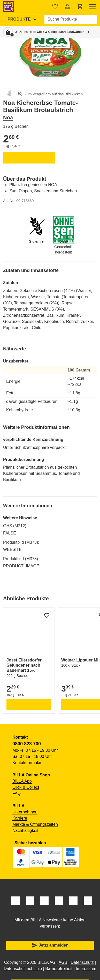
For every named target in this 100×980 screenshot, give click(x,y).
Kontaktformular (27, 763)
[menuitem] (23, 19)
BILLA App (22, 781)
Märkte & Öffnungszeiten (35, 824)
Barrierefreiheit (59, 969)
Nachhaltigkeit (25, 831)
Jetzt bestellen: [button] (50, 32)
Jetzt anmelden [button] (50, 945)
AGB (63, 962)
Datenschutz (82, 962)
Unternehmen (25, 812)
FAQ (17, 793)
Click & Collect (26, 787)
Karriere (20, 818)
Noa (8, 117)
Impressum (86, 969)
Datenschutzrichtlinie (23, 969)
